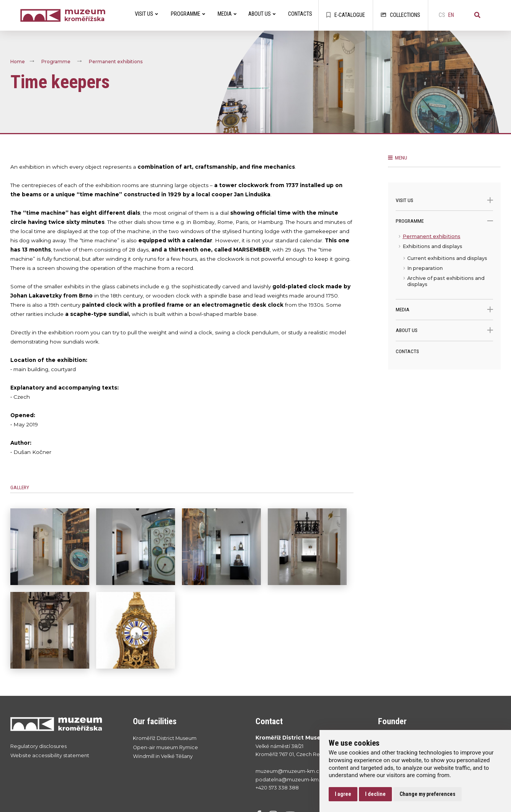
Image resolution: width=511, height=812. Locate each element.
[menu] (445, 265)
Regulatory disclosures (38, 746)
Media (445, 310)
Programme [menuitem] (188, 14)
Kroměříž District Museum (165, 738)
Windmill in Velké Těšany (163, 756)
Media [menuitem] (227, 14)
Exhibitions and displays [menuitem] (432, 246)
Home (18, 62)
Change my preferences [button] (427, 794)
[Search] (477, 15)
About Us (445, 330)
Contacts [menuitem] (300, 14)
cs (442, 15)
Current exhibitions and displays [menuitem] (447, 258)
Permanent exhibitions (116, 62)
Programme (56, 62)
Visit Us (445, 200)
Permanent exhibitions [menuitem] (432, 236)
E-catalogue (346, 15)
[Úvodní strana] (42, 16)
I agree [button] (343, 794)
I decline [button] (375, 794)
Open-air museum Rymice (165, 747)
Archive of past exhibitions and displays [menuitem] (446, 281)
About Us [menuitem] (262, 14)
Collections (400, 15)
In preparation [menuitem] (425, 268)
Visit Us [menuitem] (146, 14)
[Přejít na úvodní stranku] (64, 724)
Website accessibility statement (50, 755)
